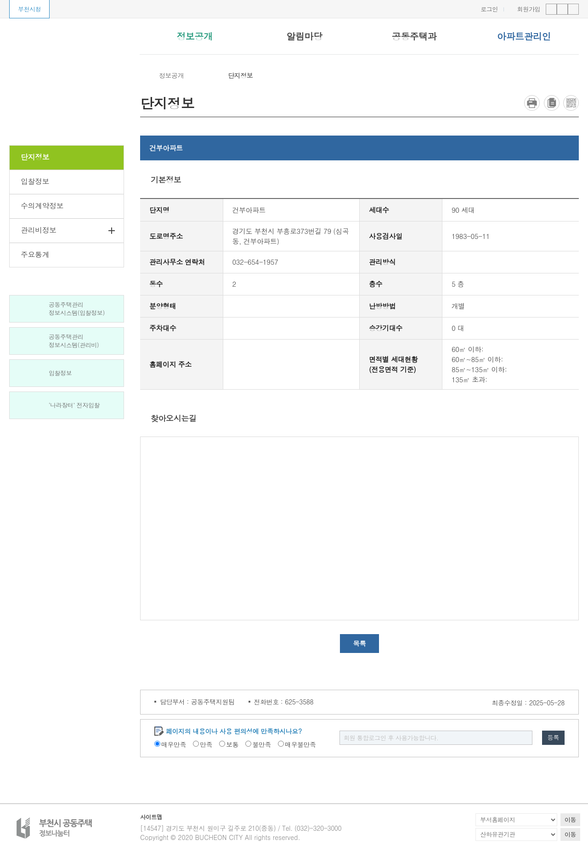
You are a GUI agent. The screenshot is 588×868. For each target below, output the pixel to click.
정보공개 (194, 36)
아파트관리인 (524, 36)
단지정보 (240, 75)
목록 (359, 644)
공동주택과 (414, 36)
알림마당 (304, 36)
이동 (570, 821)
